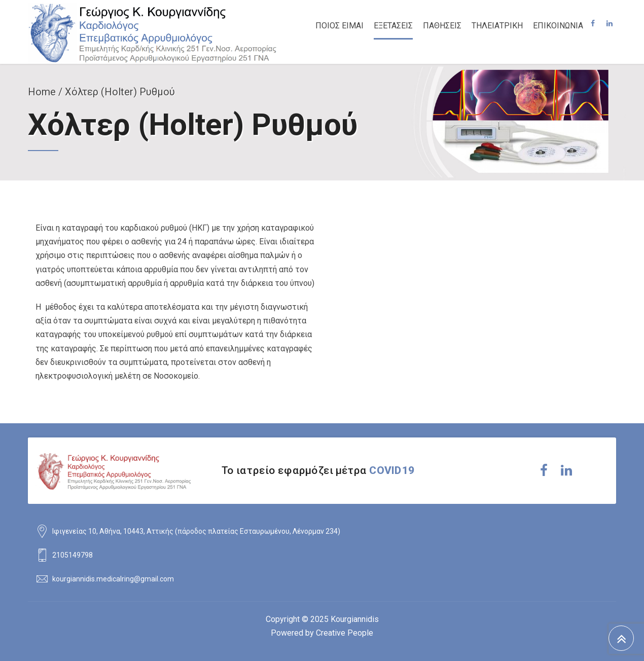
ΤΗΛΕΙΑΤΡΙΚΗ (497, 26)
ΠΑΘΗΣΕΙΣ (442, 26)
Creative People (345, 633)
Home (42, 92)
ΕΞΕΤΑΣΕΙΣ (393, 26)
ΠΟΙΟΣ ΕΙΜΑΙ (339, 26)
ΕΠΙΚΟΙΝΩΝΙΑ (558, 26)
